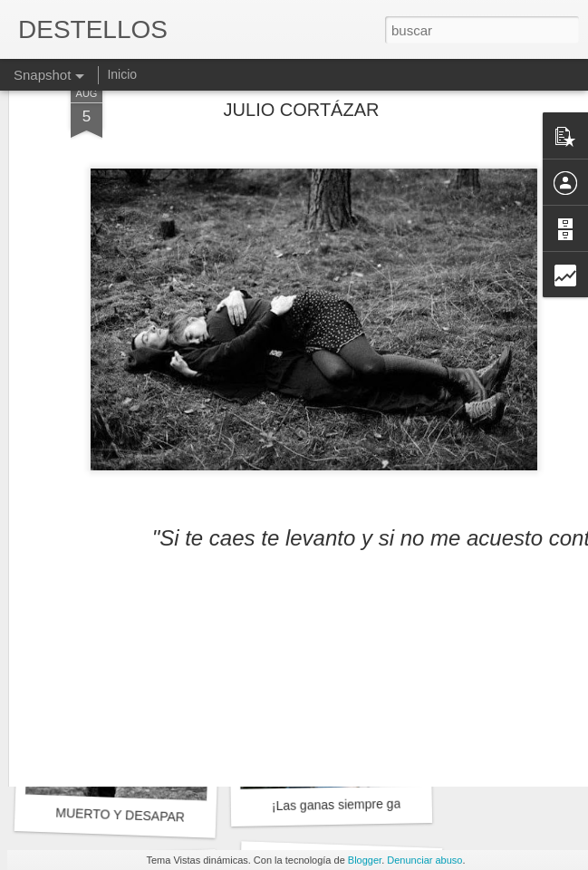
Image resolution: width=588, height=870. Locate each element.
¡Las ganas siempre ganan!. (351, 804)
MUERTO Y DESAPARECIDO (140, 816)
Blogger (365, 860)
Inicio (122, 74)
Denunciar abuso (424, 860)
